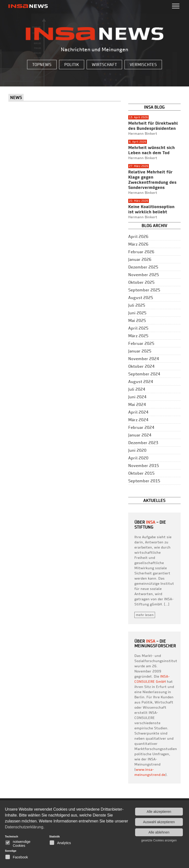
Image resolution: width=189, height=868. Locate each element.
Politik (72, 65)
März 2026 (138, 244)
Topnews (42, 65)
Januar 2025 (140, 351)
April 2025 (138, 328)
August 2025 (141, 298)
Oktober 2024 (141, 366)
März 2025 (138, 336)
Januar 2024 (140, 435)
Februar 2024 (141, 427)
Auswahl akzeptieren (159, 822)
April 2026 (138, 236)
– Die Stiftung (150, 525)
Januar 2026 (140, 259)
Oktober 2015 (141, 473)
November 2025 (144, 275)
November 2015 (144, 466)
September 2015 (144, 481)
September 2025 (144, 290)
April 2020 (138, 458)
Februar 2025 (141, 343)
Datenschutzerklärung (24, 827)
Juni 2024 (137, 397)
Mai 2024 (137, 404)
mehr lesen (145, 615)
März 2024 (138, 420)
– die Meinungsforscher (155, 643)
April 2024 (138, 412)
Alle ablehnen (159, 832)
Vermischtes (143, 65)
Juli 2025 (137, 305)
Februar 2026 (141, 252)
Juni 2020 (137, 450)
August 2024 (141, 382)
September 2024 (144, 374)
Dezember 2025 (143, 267)
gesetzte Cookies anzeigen (159, 840)
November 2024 (144, 359)
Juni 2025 (137, 313)
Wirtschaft (104, 65)
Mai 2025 (137, 320)
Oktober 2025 (141, 282)
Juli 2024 (137, 389)
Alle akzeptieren (159, 812)
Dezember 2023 (143, 443)
